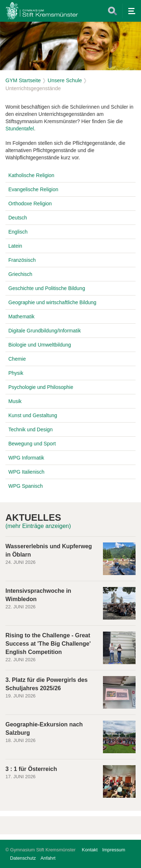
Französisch (22, 260)
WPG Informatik (26, 458)
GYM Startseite (23, 80)
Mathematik (21, 316)
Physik (16, 373)
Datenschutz (23, 858)
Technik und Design (30, 429)
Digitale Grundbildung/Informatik (45, 331)
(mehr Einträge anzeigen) (38, 526)
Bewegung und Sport (32, 444)
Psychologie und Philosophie (41, 387)
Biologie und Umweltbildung (40, 345)
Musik (15, 401)
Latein (15, 246)
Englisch (18, 232)
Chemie (17, 359)
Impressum (114, 850)
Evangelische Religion (33, 189)
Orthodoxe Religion (30, 204)
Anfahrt (48, 858)
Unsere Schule (65, 80)
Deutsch (18, 218)
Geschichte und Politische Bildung (47, 288)
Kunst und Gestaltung (33, 415)
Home (42, 11)
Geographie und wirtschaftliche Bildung (52, 302)
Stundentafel (20, 129)
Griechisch (20, 274)
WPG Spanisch (26, 486)
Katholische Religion (31, 175)
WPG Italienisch (26, 472)
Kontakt (90, 850)
